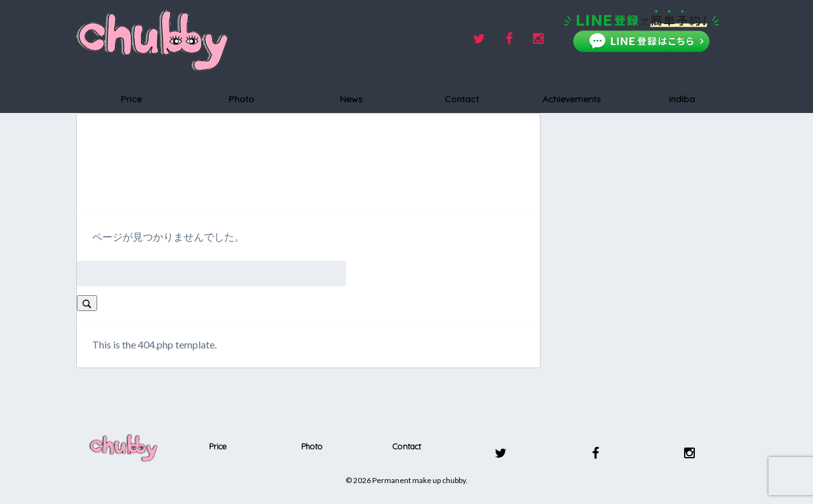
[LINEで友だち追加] (642, 31)
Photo (241, 99)
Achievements (572, 99)
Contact (462, 99)
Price (131, 99)
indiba (682, 99)
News (351, 99)
